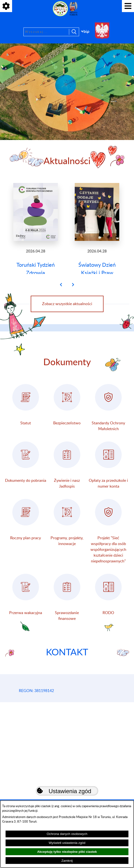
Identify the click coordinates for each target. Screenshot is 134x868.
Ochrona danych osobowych (67, 834)
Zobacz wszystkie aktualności (67, 320)
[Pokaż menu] (128, 6)
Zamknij (67, 861)
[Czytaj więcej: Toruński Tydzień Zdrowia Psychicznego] (36, 237)
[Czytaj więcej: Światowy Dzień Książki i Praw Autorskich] (97, 237)
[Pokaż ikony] (6, 6)
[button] (61, 301)
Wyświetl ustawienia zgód (67, 843)
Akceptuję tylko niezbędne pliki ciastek (67, 852)
